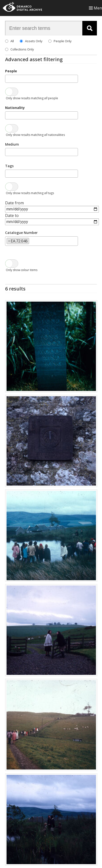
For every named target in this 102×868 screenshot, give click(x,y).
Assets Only (34, 41)
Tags (9, 166)
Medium (12, 144)
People (11, 71)
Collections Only (22, 49)
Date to (12, 215)
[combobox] (42, 79)
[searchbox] (8, 78)
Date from (14, 203)
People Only (63, 41)
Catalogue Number (21, 233)
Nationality (15, 108)
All (12, 41)
